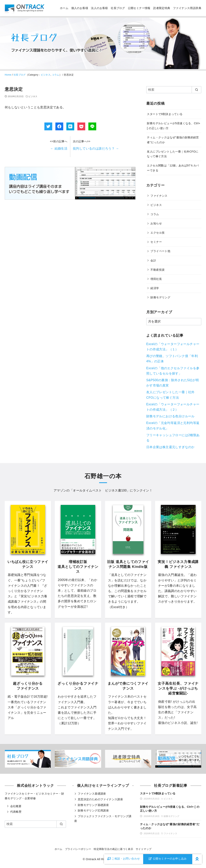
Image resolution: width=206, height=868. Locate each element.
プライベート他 (160, 251)
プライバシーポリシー (78, 849)
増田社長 (156, 279)
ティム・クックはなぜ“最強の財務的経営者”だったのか (170, 826)
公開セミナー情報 (139, 8)
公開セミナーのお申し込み (168, 859)
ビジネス (46, 75)
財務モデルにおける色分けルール (170, 416)
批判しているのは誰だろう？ (96, 148)
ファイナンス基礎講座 (92, 794)
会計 (153, 260)
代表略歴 (16, 812)
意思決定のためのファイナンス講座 (100, 799)
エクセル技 (157, 233)
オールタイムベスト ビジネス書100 (100, 490)
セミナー (156, 242)
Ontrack (91, 859)
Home (8, 75)
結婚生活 (59, 148)
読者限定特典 (162, 8)
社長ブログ (118, 8)
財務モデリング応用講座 (93, 810)
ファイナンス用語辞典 (187, 8)
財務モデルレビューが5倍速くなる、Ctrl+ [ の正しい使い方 (170, 809)
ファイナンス (159, 196)
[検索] (174, 90)
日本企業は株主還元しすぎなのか (170, 447)
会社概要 (16, 806)
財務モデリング (160, 297)
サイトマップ (144, 849)
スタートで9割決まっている (165, 114)
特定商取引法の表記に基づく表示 (113, 849)
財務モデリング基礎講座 (93, 805)
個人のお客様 (80, 8)
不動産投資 (157, 270)
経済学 (155, 288)
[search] (196, 90)
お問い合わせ (124, 859)
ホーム (64, 8)
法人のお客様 (99, 8)
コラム (56, 75)
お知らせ (156, 223)
